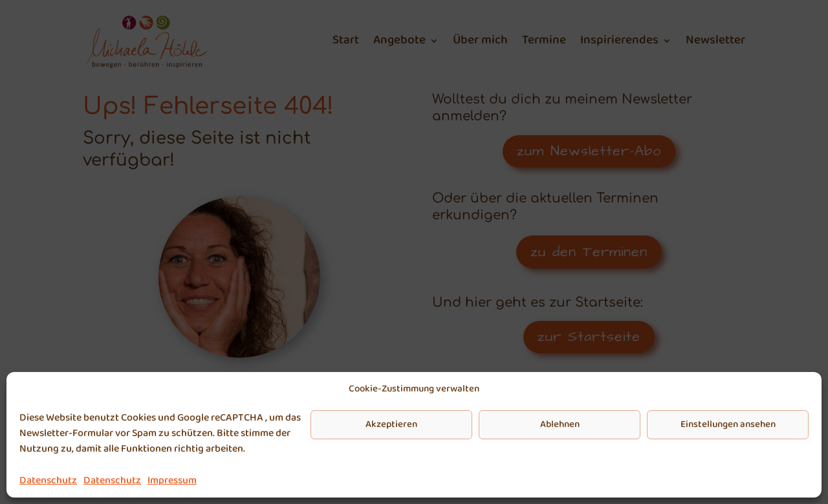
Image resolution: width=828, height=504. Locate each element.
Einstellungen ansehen (728, 424)
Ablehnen (560, 424)
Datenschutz (48, 480)
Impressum (172, 480)
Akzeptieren (391, 424)
